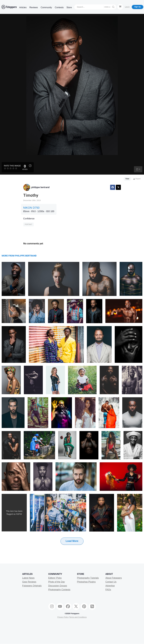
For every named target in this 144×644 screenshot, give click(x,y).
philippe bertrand (40, 187)
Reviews (34, 7)
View (127, 179)
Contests (59, 7)
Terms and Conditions (78, 617)
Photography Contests (59, 590)
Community (46, 7)
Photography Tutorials (88, 578)
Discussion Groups (58, 586)
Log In (127, 7)
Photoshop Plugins (86, 582)
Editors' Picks (55, 578)
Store (69, 7)
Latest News (28, 578)
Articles (23, 7)
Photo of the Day (57, 582)
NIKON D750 (31, 208)
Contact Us (111, 582)
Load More (72, 541)
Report (137, 179)
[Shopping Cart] (120, 7)
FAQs (108, 590)
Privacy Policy (63, 617)
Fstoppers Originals (32, 586)
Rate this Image (12, 166)
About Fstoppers (114, 578)
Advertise (110, 586)
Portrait (29, 224)
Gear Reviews (29, 582)
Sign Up (138, 7)
